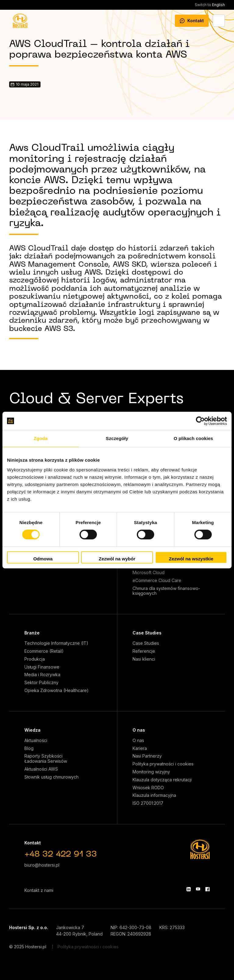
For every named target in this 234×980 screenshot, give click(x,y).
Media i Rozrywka (42, 675)
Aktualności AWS (41, 769)
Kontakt (192, 21)
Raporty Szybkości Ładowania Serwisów (46, 759)
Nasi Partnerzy (147, 756)
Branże (32, 633)
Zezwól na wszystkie (191, 559)
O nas (139, 730)
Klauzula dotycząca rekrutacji (162, 780)
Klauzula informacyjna (154, 795)
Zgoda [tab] (41, 438)
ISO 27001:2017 (148, 803)
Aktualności (36, 740)
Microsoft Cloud (149, 573)
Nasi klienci (144, 659)
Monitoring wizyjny (151, 772)
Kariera (140, 748)
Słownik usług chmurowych (51, 777)
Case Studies (147, 633)
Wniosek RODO (148, 788)
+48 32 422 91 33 (61, 855)
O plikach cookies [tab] (193, 438)
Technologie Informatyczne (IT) (56, 643)
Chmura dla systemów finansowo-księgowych (166, 591)
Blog (29, 748)
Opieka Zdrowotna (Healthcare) (57, 691)
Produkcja (35, 659)
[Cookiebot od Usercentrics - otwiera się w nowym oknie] (200, 421)
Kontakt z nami (39, 890)
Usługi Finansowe (42, 667)
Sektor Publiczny (41, 683)
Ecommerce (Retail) (44, 651)
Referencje (144, 651)
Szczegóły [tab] (117, 438)
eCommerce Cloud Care (157, 581)
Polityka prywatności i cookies (163, 764)
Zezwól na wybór (117, 559)
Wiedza (32, 730)
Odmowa (43, 559)
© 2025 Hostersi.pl (28, 947)
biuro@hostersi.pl (42, 865)
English (210, 5)
